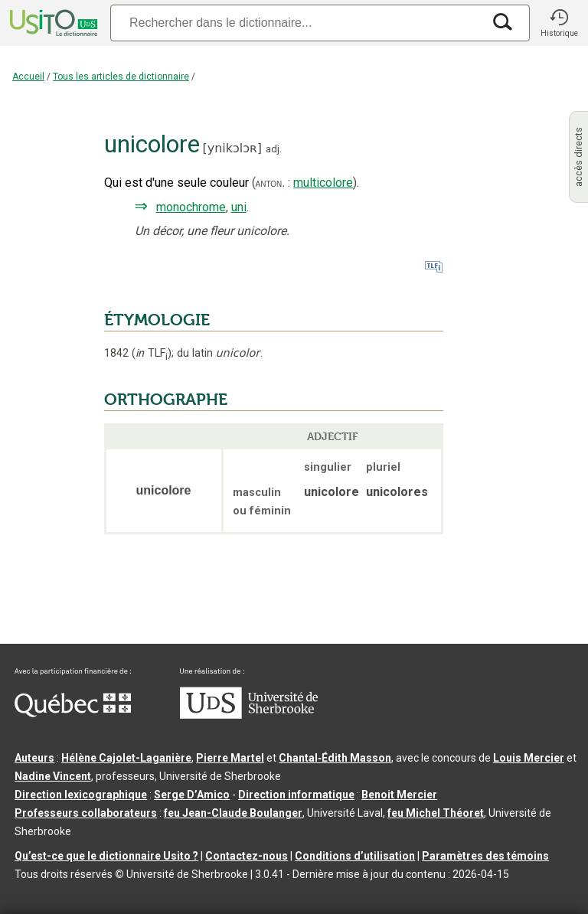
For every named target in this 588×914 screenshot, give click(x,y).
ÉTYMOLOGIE (157, 320)
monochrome (191, 207)
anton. (271, 183)
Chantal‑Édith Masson (335, 758)
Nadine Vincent (53, 776)
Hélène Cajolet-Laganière (126, 758)
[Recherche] (296, 23)
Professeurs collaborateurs (86, 813)
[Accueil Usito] (52, 23)
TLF (152, 353)
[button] (559, 23)
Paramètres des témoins (485, 856)
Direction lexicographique (81, 795)
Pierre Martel (230, 758)
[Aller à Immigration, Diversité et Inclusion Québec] (73, 713)
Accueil (28, 77)
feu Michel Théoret (436, 813)
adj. (274, 149)
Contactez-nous (247, 856)
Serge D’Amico (192, 795)
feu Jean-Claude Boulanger (233, 813)
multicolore (323, 183)
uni (239, 207)
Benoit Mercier (399, 795)
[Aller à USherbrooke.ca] (249, 715)
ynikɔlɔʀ (232, 148)
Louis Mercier (529, 758)
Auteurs (34, 758)
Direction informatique (296, 795)
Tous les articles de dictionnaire (121, 77)
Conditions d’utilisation (355, 856)
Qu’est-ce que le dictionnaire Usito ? (106, 856)
